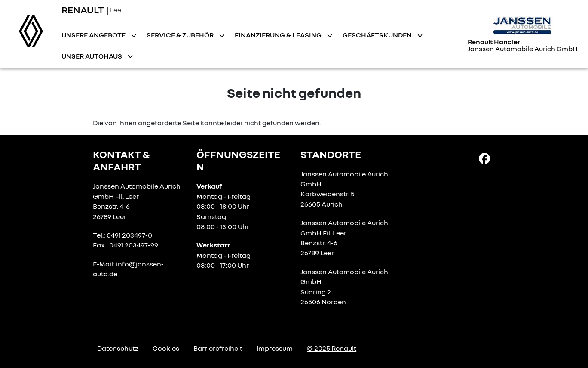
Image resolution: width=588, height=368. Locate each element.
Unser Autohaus (92, 56)
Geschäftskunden (378, 35)
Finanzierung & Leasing (279, 35)
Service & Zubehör (181, 35)
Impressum (275, 348)
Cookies (166, 348)
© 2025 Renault (332, 348)
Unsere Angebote (94, 35)
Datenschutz (118, 348)
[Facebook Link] (484, 158)
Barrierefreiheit (218, 348)
